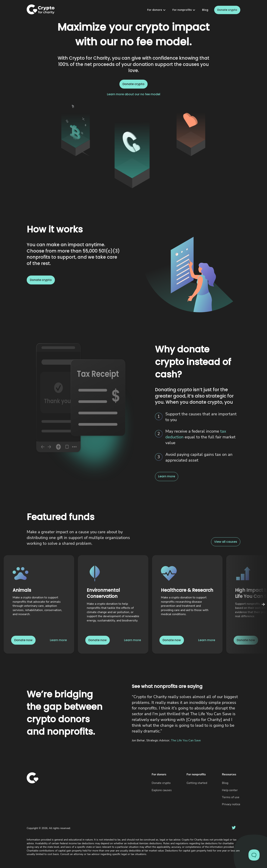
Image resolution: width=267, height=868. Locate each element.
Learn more (167, 476)
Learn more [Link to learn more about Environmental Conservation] (132, 640)
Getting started (197, 783)
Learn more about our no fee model (134, 94)
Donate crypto (227, 10)
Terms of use (231, 797)
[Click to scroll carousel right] (263, 604)
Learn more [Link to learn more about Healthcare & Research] (207, 640)
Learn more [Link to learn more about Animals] (58, 640)
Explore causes (162, 790)
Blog (205, 10)
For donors (157, 10)
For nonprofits (184, 10)
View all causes (226, 542)
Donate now (23, 640)
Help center (230, 790)
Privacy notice (231, 804)
